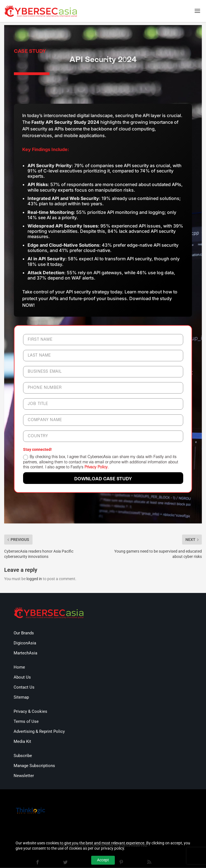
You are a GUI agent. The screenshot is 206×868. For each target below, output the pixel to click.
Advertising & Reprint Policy (39, 732)
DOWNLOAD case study (103, 479)
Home (19, 668)
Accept (103, 860)
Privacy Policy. (97, 468)
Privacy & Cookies (30, 712)
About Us (22, 678)
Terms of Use (26, 722)
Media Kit (22, 742)
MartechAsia (25, 654)
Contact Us (24, 688)
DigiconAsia (25, 644)
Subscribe (23, 756)
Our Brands (24, 634)
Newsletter (24, 776)
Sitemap (21, 698)
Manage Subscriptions (34, 766)
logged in (34, 579)
